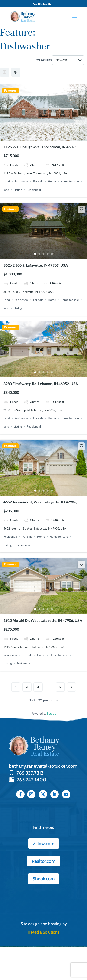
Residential (21, 181)
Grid (5, 72)
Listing (18, 190)
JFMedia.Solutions (43, 932)
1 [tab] (35, 136)
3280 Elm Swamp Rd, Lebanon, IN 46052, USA (41, 384)
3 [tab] (44, 136)
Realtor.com (43, 861)
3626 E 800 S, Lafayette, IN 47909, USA (36, 265)
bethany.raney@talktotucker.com (43, 766)
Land (7, 181)
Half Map (16, 72)
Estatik (51, 713)
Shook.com (43, 879)
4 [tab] (48, 136)
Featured (10, 91)
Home (52, 181)
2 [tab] (39, 136)
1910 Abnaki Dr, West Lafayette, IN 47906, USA (43, 620)
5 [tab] (52, 136)
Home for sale (70, 181)
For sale (38, 181)
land (6, 190)
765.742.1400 (28, 780)
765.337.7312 (26, 773)
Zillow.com (44, 844)
